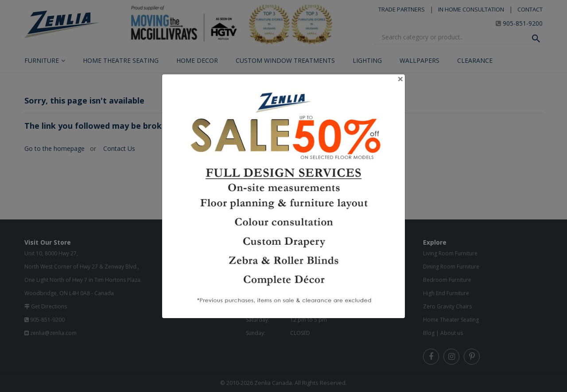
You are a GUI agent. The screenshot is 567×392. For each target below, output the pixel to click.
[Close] (400, 79)
